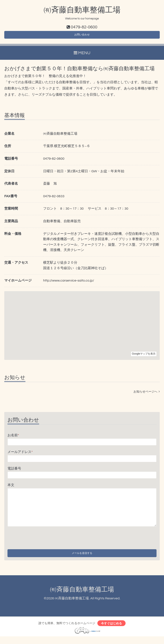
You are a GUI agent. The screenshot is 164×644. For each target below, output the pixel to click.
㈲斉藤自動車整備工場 (82, 10)
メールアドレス (20, 454)
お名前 (13, 438)
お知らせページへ (147, 394)
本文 (11, 488)
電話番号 (14, 471)
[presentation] (40, 540)
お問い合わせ (82, 36)
